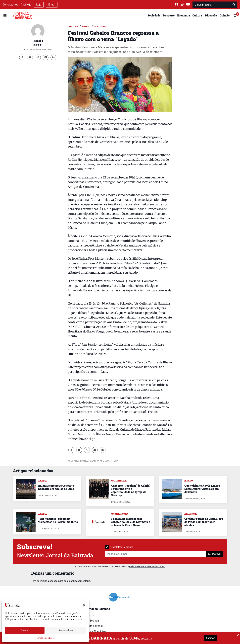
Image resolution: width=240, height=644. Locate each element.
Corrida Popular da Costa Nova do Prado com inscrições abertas (204, 522)
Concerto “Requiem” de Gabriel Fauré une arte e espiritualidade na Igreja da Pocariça (131, 490)
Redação (38, 41)
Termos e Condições (45, 638)
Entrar (52, 5)
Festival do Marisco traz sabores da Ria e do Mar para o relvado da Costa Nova (131, 522)
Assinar (210, 638)
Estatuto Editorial (93, 626)
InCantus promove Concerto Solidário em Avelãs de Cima (56, 487)
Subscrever (215, 554)
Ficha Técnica (91, 621)
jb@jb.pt (38, 45)
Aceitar (25, 631)
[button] (84, 605)
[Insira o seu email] (156, 554)
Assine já (26, 5)
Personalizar (66, 631)
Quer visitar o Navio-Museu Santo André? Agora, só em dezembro (202, 489)
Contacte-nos (10, 5)
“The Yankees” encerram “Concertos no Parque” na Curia (58, 520)
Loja (39, 5)
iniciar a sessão (49, 581)
